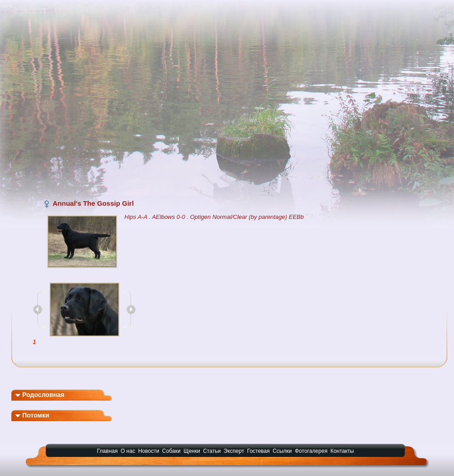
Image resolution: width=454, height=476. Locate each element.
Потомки (32, 415)
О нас (128, 451)
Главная (108, 451)
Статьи (212, 451)
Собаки (171, 451)
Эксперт (234, 451)
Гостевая (258, 451)
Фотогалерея (311, 451)
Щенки (192, 451)
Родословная (40, 395)
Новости (148, 451)
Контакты (342, 451)
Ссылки (282, 451)
